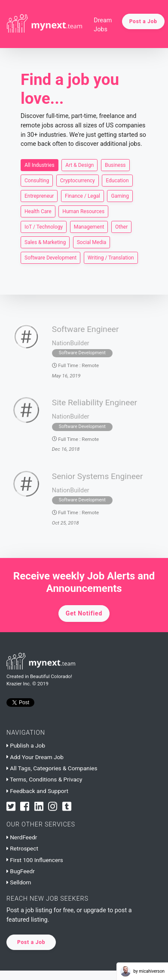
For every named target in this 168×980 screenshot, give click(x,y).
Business (115, 165)
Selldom (19, 882)
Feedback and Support (37, 791)
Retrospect (22, 848)
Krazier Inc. (19, 684)
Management (89, 226)
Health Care (38, 211)
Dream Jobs (103, 25)
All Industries (40, 165)
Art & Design (79, 165)
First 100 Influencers (35, 860)
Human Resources (83, 211)
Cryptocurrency (78, 180)
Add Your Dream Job (35, 757)
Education (117, 180)
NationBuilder (71, 343)
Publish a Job (26, 745)
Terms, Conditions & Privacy (44, 779)
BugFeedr (21, 871)
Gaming (120, 196)
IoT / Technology (44, 226)
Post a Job (143, 21)
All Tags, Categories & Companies (52, 768)
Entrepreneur (39, 196)
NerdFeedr (22, 837)
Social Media (92, 242)
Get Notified (84, 613)
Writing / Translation (111, 257)
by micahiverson (142, 971)
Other (121, 226)
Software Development (50, 257)
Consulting (37, 180)
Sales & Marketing (45, 242)
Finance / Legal (82, 196)
